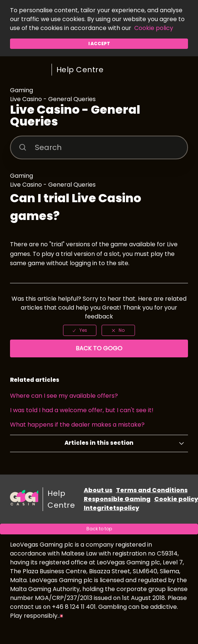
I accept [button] (99, 44)
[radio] (80, 330)
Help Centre (80, 70)
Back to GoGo (99, 348)
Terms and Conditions (152, 490)
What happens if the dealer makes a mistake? (77, 425)
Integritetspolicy (111, 508)
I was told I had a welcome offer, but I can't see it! (82, 410)
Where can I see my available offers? (64, 396)
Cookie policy (154, 28)
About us (98, 490)
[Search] (99, 147)
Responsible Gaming (117, 499)
